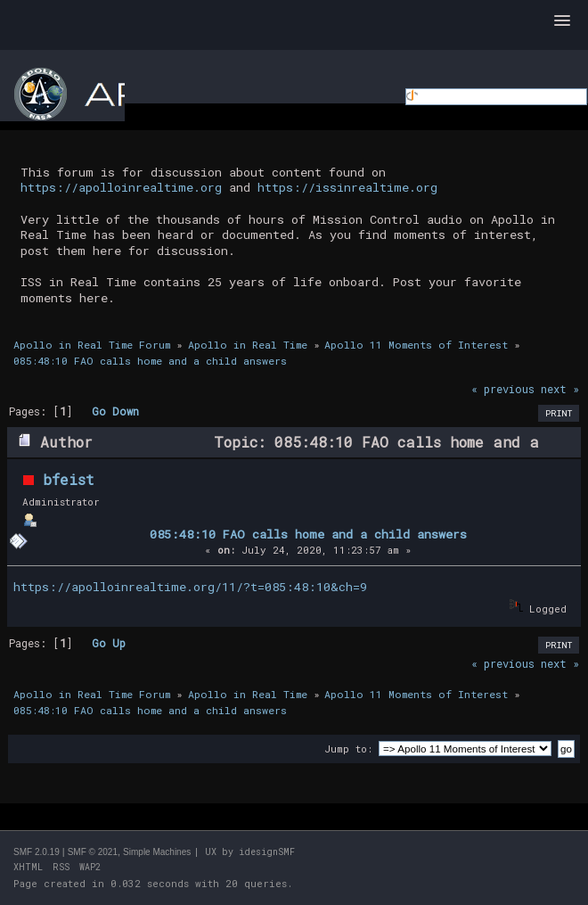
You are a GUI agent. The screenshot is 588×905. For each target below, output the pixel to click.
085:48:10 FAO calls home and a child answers (308, 534)
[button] (562, 21)
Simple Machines (157, 852)
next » (560, 389)
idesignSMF (267, 852)
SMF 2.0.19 (37, 852)
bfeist (69, 479)
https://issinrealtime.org (347, 187)
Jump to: (348, 749)
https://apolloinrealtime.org (121, 187)
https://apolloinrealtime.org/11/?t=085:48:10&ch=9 (190, 587)
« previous (503, 389)
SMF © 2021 (93, 852)
